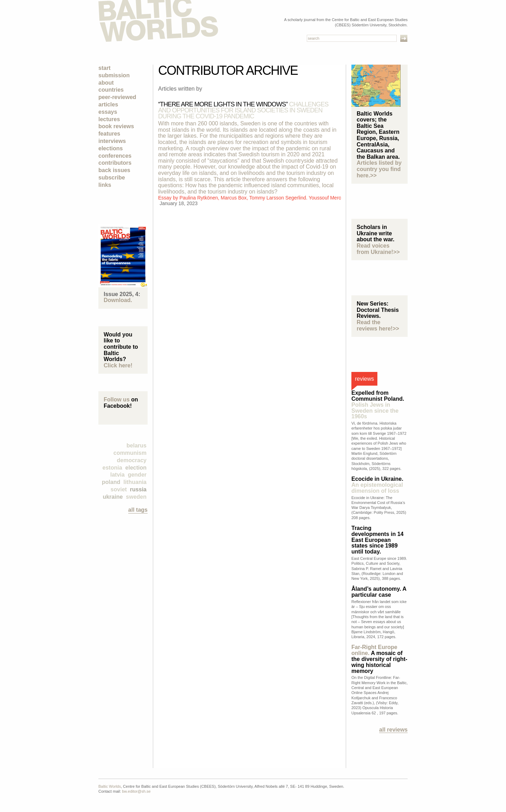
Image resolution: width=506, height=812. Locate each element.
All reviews (393, 730)
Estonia (112, 468)
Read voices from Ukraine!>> (378, 249)
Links (105, 185)
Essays (108, 112)
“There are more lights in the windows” (243, 110)
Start (105, 68)
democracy (132, 460)
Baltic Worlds (110, 786)
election (136, 468)
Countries (111, 90)
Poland (111, 482)
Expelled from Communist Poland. (378, 405)
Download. (118, 300)
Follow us (117, 400)
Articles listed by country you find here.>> (379, 169)
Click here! (118, 365)
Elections (111, 148)
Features (109, 134)
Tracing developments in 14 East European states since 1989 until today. (378, 540)
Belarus (137, 446)
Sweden (136, 497)
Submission (114, 75)
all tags (138, 510)
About (106, 83)
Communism (130, 453)
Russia (138, 489)
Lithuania (135, 482)
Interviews (112, 141)
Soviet (119, 489)
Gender (137, 475)
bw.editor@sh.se (136, 791)
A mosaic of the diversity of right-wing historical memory (379, 659)
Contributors (115, 163)
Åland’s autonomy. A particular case (379, 592)
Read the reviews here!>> (378, 325)
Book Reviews (116, 126)
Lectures (109, 119)
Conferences (115, 156)
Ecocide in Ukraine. (377, 485)
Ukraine (113, 497)
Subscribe (112, 178)
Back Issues (114, 170)
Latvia (118, 475)
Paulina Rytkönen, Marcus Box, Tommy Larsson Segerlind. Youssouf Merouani (265, 198)
